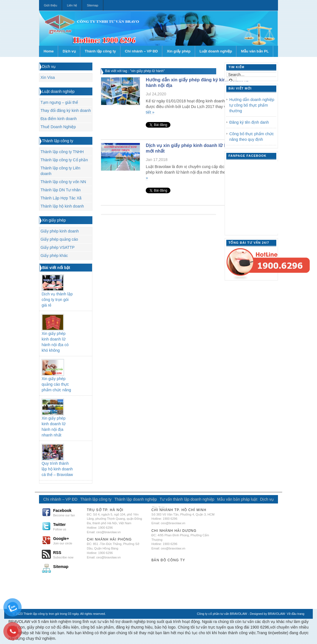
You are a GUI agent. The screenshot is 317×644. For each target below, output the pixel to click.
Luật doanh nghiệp (216, 51)
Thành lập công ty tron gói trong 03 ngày (51, 614)
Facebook (68, 512)
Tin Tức (158, 508)
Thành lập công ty (100, 51)
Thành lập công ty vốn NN (63, 182)
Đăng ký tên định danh (249, 122)
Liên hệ (72, 5)
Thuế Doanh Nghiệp (58, 127)
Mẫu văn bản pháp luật (237, 499)
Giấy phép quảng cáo (59, 239)
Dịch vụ (69, 51)
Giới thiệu (50, 5)
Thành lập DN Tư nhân (61, 190)
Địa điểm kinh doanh (59, 119)
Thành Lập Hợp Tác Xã (61, 198)
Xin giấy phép (179, 51)
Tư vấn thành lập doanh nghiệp (187, 499)
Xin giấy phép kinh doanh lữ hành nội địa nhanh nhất (53, 427)
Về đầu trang (296, 614)
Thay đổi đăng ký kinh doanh (66, 111)
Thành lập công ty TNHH (62, 152)
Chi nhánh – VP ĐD (142, 51)
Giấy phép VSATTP (57, 247)
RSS (68, 555)
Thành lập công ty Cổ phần (64, 160)
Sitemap (92, 5)
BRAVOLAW (276, 614)
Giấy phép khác (54, 256)
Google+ (68, 540)
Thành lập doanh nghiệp (135, 499)
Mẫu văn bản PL (255, 51)
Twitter (68, 526)
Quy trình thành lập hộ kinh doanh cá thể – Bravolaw (57, 469)
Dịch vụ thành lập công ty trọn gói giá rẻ (57, 300)
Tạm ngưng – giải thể (59, 102)
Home (49, 51)
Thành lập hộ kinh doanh (62, 206)
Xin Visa (48, 77)
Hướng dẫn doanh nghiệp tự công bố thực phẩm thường (252, 105)
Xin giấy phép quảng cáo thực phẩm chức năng (56, 384)
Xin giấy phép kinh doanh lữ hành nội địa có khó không (55, 342)
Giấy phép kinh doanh (60, 231)
